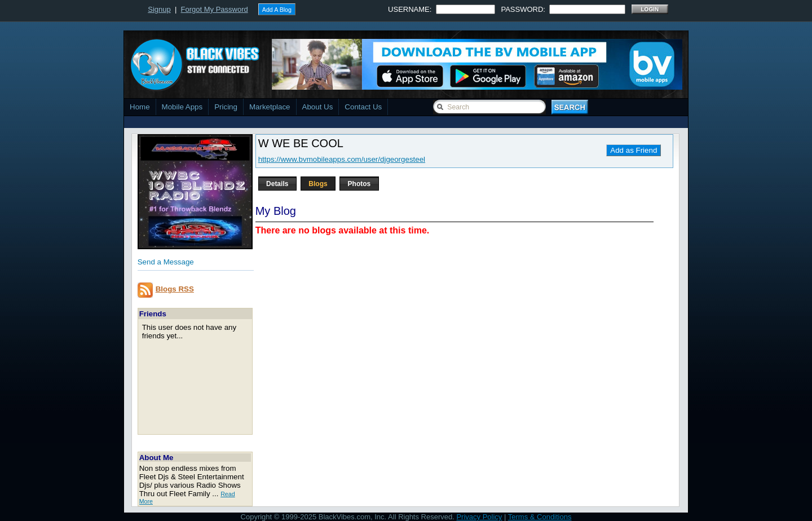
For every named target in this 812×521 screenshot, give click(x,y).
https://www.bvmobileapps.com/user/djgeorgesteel (342, 159)
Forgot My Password (215, 9)
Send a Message (166, 262)
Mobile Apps (182, 107)
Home (140, 107)
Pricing (226, 107)
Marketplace (270, 107)
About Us (318, 107)
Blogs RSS (175, 289)
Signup (159, 9)
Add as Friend (634, 150)
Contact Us (363, 107)
